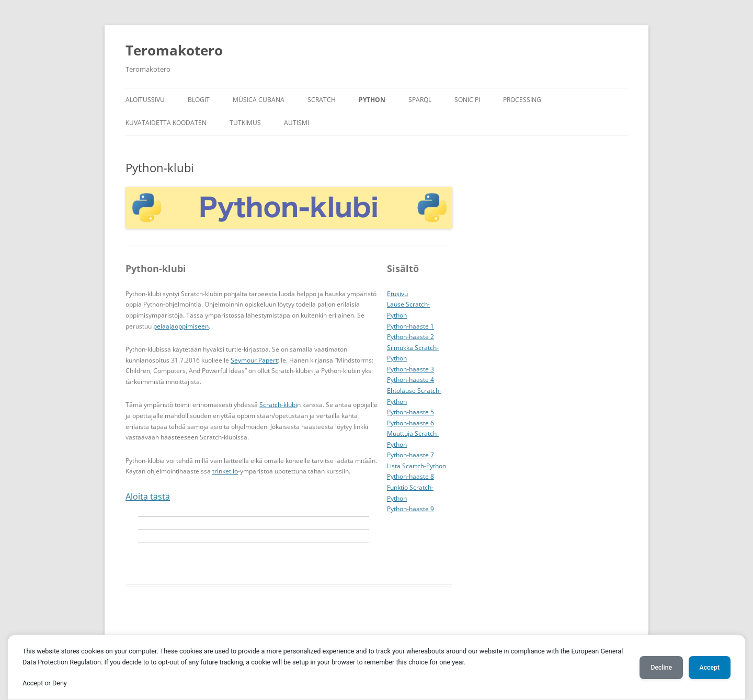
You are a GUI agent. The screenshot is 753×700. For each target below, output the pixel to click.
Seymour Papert (254, 360)
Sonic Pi (467, 100)
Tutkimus (245, 123)
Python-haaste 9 (410, 509)
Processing (522, 100)
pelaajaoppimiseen (181, 326)
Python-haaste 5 (410, 412)
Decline (661, 668)
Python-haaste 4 (410, 380)
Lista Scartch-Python (417, 466)
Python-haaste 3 (410, 369)
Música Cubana (259, 100)
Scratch (322, 100)
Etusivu (397, 294)
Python (372, 100)
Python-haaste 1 (410, 326)
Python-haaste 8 (410, 476)
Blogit (199, 100)
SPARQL (420, 100)
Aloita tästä (148, 496)
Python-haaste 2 (410, 337)
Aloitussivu (145, 100)
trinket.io (225, 471)
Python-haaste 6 (410, 423)
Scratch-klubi (278, 405)
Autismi (296, 123)
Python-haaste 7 (410, 455)
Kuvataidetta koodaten (166, 123)
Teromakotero (174, 50)
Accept (710, 668)
